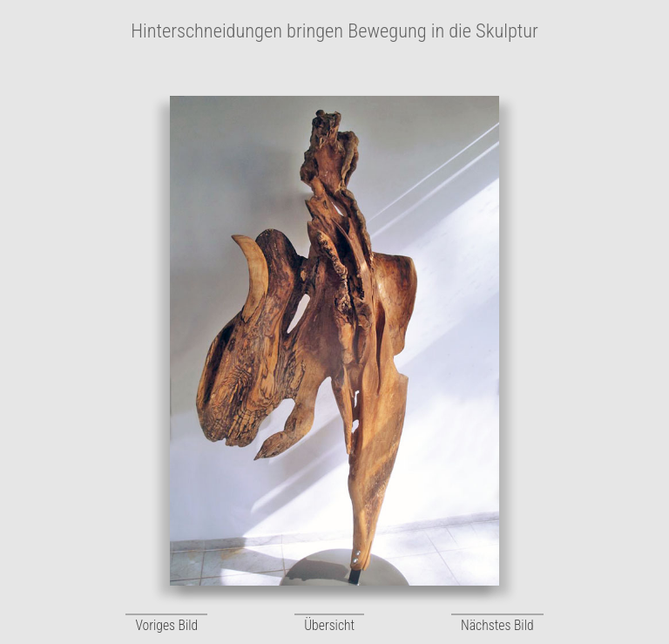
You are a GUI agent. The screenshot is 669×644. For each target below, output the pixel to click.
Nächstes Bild (497, 625)
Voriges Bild (166, 625)
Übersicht (329, 625)
